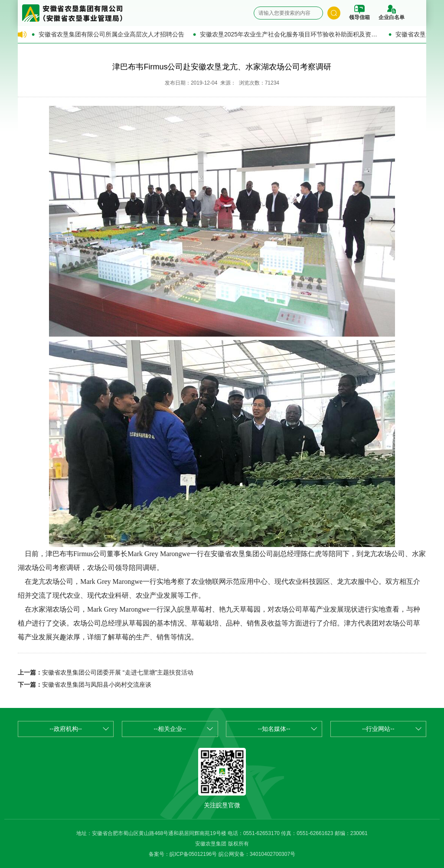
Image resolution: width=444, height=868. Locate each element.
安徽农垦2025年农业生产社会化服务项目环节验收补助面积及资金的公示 (290, 34)
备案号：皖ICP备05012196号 (183, 854)
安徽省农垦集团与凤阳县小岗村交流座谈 (97, 685)
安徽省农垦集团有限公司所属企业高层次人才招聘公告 (111, 34)
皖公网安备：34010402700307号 (257, 854)
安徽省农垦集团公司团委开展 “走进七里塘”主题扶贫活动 (118, 672)
